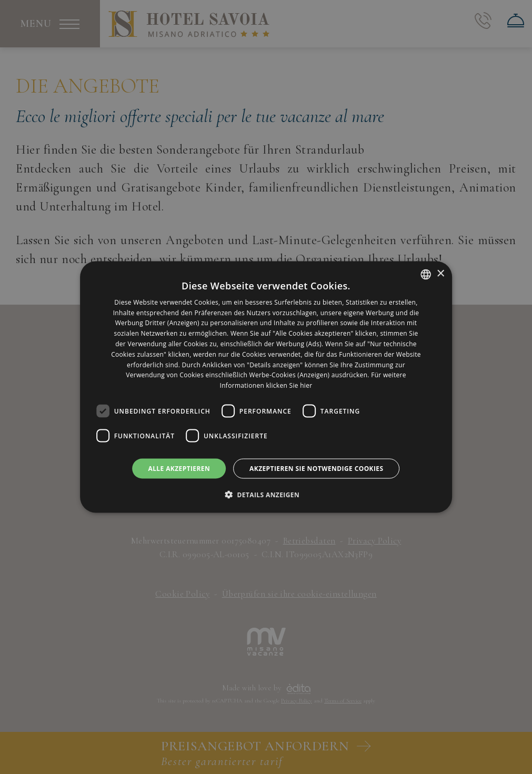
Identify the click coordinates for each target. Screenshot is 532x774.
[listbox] (426, 274)
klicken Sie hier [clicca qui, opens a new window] (289, 385)
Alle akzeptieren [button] (179, 469)
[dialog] (266, 387)
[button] (266, 495)
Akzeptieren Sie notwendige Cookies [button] (316, 469)
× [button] (440, 274)
